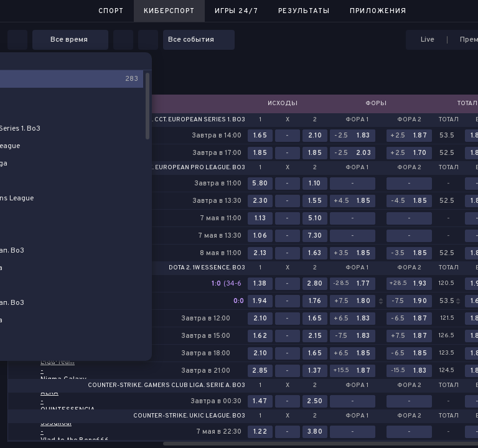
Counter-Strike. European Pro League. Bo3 (172, 168)
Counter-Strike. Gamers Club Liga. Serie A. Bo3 (166, 386)
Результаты (304, 11)
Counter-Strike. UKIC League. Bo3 (189, 416)
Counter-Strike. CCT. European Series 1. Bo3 (172, 120)
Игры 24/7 (237, 11)
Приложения (378, 11)
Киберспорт (169, 11)
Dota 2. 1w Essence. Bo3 (207, 268)
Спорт (111, 11)
